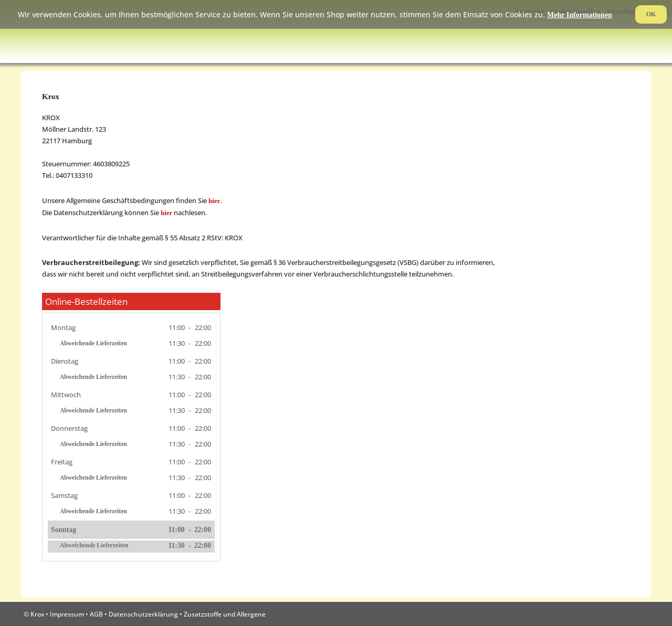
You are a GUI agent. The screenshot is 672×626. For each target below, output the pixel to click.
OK (651, 14)
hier (214, 201)
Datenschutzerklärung (143, 614)
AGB (96, 614)
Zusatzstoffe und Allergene (225, 614)
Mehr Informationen (580, 15)
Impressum (67, 614)
